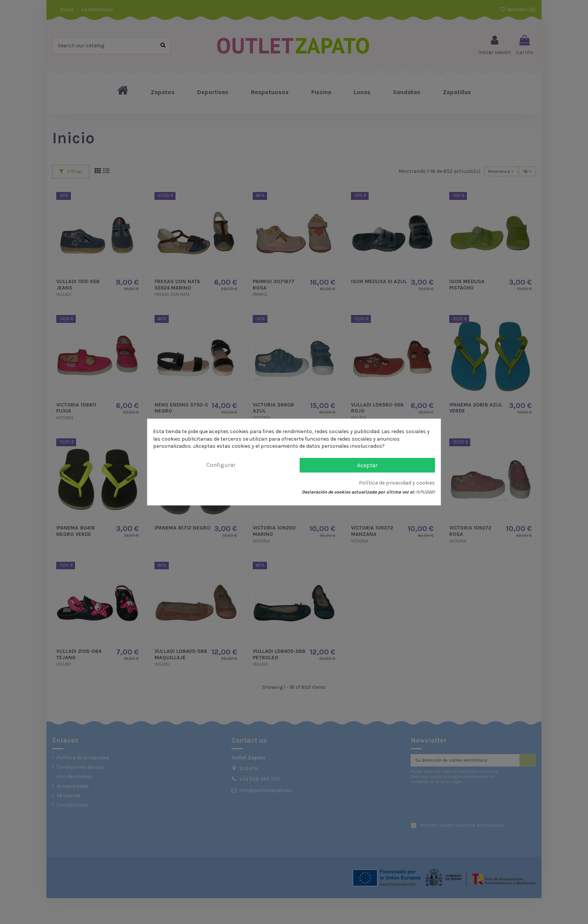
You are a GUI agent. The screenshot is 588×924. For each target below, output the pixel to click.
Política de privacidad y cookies (397, 483)
